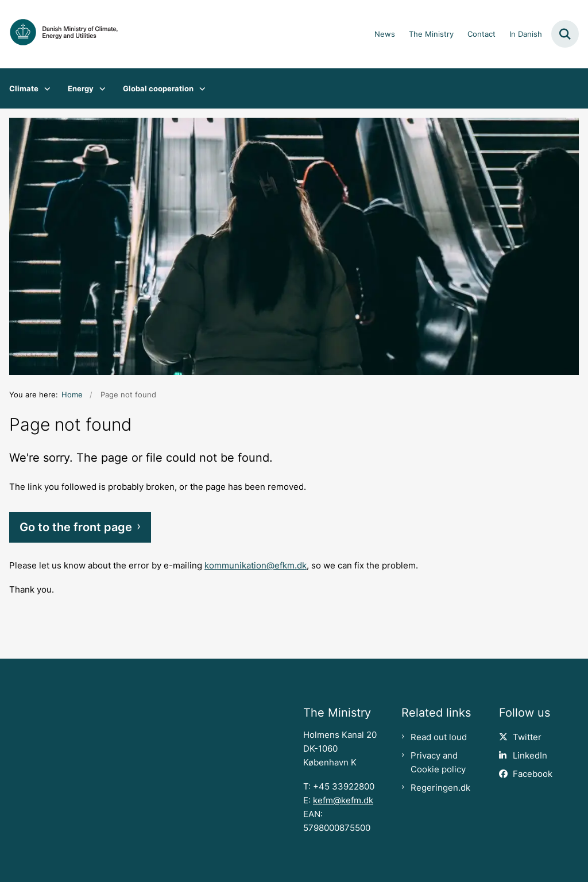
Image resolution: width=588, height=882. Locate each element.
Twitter (527, 737)
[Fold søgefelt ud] (565, 34)
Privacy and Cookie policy (438, 763)
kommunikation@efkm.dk (256, 566)
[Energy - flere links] (100, 88)
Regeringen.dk (440, 788)
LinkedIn (530, 756)
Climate (24, 88)
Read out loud (439, 737)
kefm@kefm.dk (343, 800)
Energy (81, 88)
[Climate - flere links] (45, 88)
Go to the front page (76, 527)
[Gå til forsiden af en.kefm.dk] (59, 34)
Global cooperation (158, 88)
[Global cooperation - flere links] (200, 88)
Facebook (533, 774)
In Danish (526, 34)
